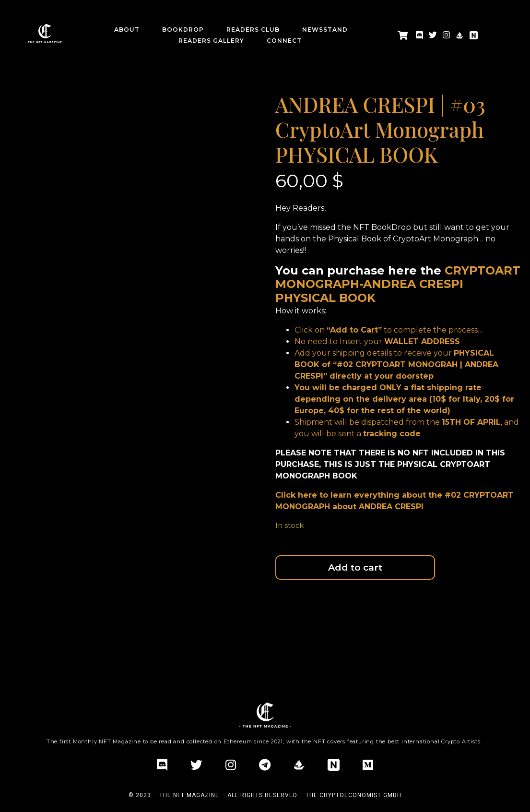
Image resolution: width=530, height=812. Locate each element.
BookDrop (183, 30)
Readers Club (253, 30)
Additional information (60, 620)
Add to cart (355, 567)
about (127, 30)
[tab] (60, 620)
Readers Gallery (211, 41)
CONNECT (284, 41)
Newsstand (325, 30)
